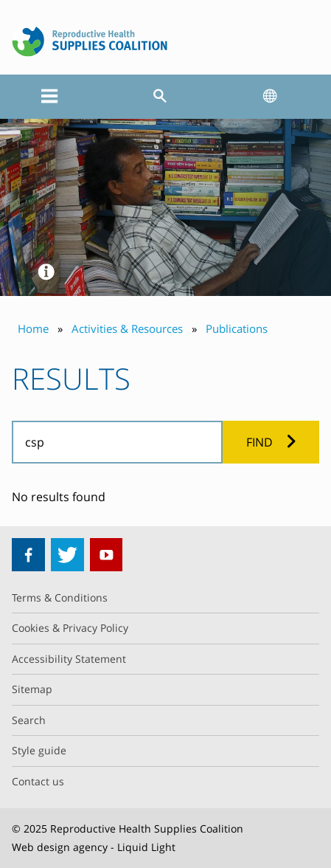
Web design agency (60, 847)
